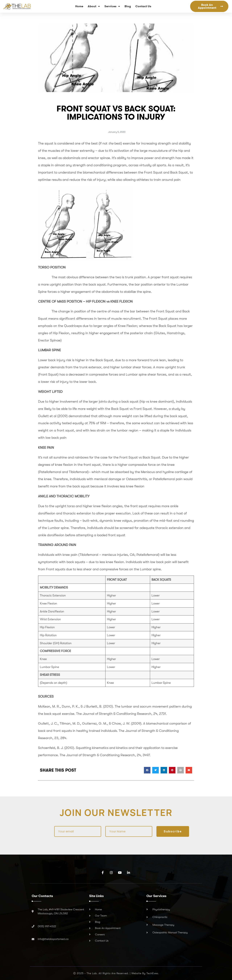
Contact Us (143, 6)
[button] (147, 770)
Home (79, 6)
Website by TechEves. (145, 973)
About (94, 6)
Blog (128, 6)
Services (112, 6)
